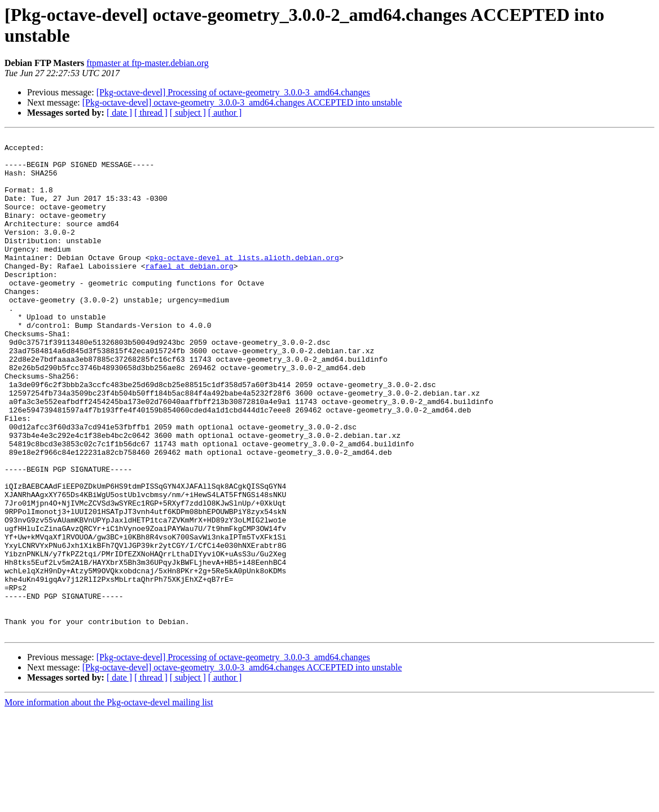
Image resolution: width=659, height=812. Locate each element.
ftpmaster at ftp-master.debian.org (148, 63)
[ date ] (119, 113)
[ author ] (225, 113)
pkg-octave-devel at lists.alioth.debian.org (244, 283)
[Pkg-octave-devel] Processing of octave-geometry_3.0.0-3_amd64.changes (233, 92)
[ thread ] (151, 113)
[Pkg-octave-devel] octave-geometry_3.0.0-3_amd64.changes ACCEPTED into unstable (242, 102)
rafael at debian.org (190, 293)
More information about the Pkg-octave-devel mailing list (109, 802)
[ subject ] (188, 113)
